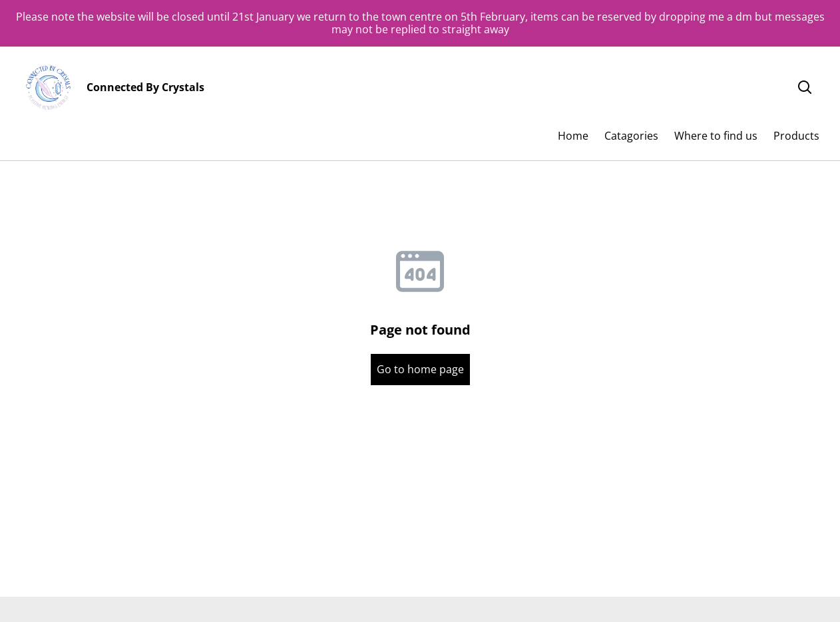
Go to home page (420, 369)
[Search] (805, 88)
